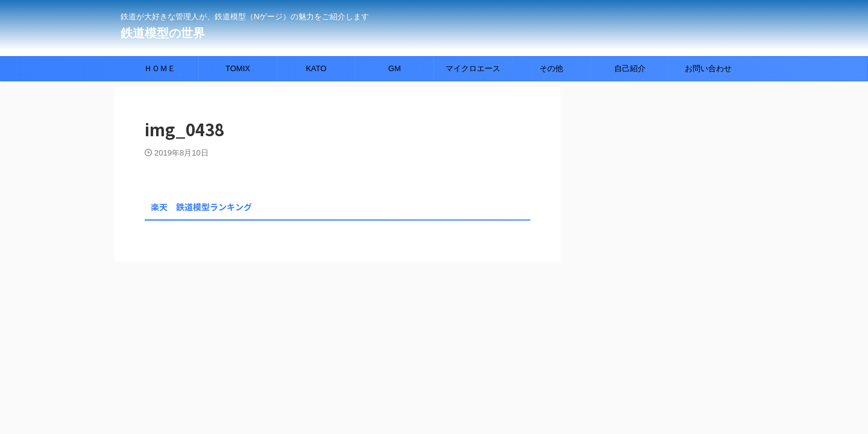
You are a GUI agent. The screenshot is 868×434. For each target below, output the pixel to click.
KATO (316, 68)
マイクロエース (473, 68)
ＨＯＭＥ (160, 68)
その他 (551, 68)
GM (395, 68)
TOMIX (238, 68)
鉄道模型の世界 (163, 33)
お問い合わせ (708, 68)
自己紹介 (630, 68)
